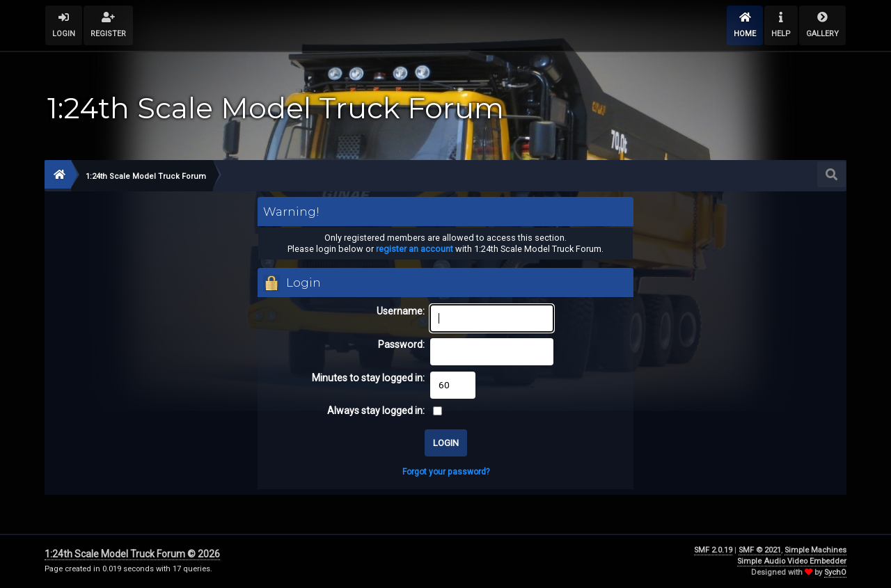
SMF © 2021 (760, 550)
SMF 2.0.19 (713, 550)
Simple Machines (815, 550)
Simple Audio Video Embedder (792, 561)
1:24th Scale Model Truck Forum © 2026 (132, 554)
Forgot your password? (446, 472)
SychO (835, 572)
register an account (415, 249)
